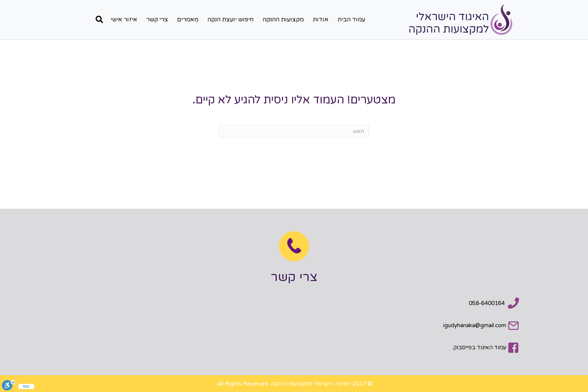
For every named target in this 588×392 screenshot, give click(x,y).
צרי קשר (157, 19)
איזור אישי (124, 19)
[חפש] (97, 19)
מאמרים (188, 19)
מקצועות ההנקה (283, 19)
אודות (321, 19)
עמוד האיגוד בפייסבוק (480, 347)
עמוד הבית (351, 19)
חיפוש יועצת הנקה (230, 19)
